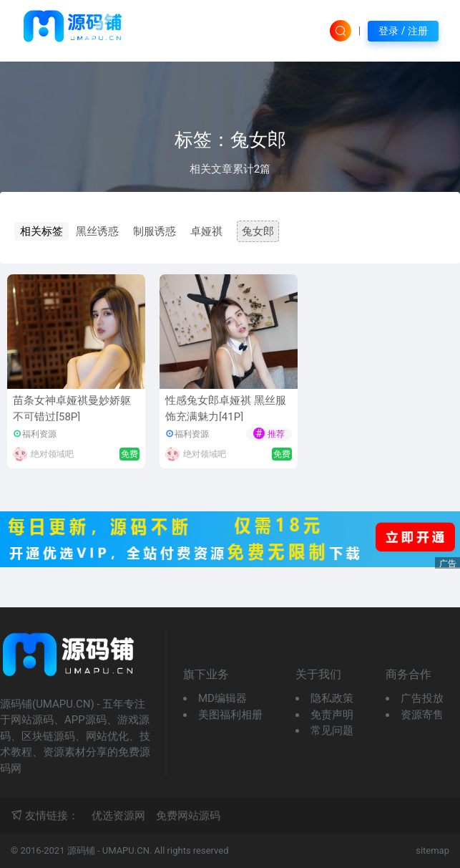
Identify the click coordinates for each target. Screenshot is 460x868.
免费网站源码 (188, 816)
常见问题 (332, 730)
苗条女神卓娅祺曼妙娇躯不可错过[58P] (72, 409)
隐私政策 (332, 698)
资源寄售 (422, 715)
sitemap (432, 850)
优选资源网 (118, 816)
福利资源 (39, 434)
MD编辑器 (222, 698)
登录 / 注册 (403, 31)
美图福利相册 (230, 715)
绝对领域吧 (52, 454)
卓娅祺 (206, 231)
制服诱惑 (155, 231)
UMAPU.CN (126, 850)
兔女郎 (258, 231)
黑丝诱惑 (97, 231)
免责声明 (332, 715)
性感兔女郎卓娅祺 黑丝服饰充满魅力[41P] (226, 409)
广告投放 (422, 698)
